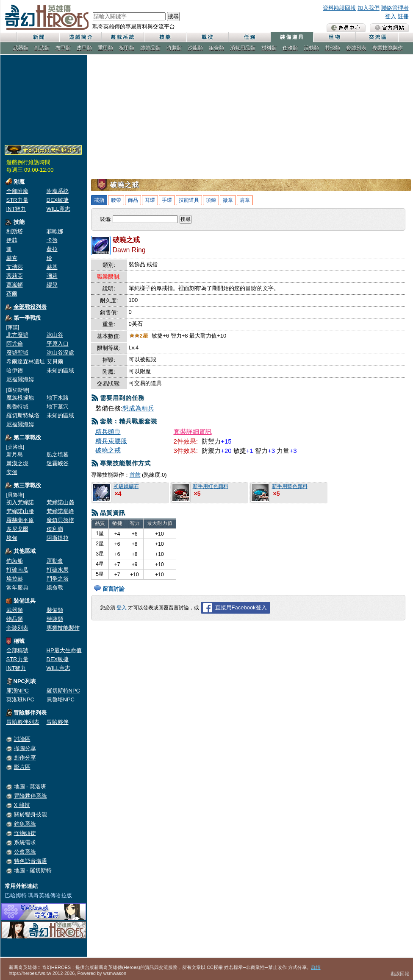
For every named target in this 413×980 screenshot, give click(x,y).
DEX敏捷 (58, 200)
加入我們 (369, 8)
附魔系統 (58, 191)
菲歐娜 (55, 231)
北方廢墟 (17, 335)
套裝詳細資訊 (193, 431)
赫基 (52, 267)
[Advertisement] (44, 98)
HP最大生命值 (64, 650)
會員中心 (346, 28)
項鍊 (211, 200)
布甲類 (63, 48)
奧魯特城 (17, 406)
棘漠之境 (17, 463)
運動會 (55, 561)
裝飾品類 (150, 48)
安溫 (12, 472)
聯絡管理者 (395, 8)
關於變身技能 (30, 814)
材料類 (269, 48)
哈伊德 (15, 370)
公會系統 (25, 852)
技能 (165, 37)
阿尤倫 (15, 344)
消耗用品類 (243, 48)
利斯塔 (15, 231)
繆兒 (52, 285)
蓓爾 (12, 294)
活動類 (311, 48)
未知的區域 (60, 370)
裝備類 (55, 610)
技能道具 (189, 200)
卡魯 (52, 240)
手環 (167, 200)
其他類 (333, 48)
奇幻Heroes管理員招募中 (43, 150)
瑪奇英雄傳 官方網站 (389, 28)
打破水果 (58, 570)
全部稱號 (17, 650)
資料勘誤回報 (339, 8)
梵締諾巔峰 (60, 511)
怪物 (334, 37)
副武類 (42, 48)
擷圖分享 (25, 748)
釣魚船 (15, 561)
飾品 (133, 200)
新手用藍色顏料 (290, 486)
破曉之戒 (108, 450)
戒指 (99, 200)
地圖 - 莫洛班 (30, 786)
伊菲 (12, 240)
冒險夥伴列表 (23, 722)
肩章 (245, 200)
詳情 (316, 967)
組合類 (216, 48)
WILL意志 (58, 209)
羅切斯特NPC (63, 691)
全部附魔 (17, 191)
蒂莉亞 (15, 276)
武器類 (21, 48)
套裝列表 (356, 48)
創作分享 (25, 758)
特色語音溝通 (30, 861)
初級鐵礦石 (126, 486)
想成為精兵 (138, 408)
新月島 (15, 454)
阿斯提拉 (58, 538)
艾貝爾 (55, 362)
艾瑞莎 (15, 267)
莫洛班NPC (20, 699)
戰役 (207, 37)
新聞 (38, 37)
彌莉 (52, 276)
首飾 (135, 475)
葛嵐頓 (15, 285)
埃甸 (12, 538)
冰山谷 (55, 335)
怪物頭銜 (25, 833)
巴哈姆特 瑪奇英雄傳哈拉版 (39, 895)
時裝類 (174, 48)
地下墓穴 (58, 406)
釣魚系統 (25, 824)
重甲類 (105, 48)
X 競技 (22, 805)
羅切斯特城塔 (23, 415)
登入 (391, 16)
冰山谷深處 (60, 353)
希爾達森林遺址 (26, 362)
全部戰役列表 (30, 307)
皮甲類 (84, 48)
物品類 (15, 619)
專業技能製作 (388, 48)
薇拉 (52, 249)
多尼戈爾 (17, 529)
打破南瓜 (17, 570)
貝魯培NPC (61, 699)
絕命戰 (55, 588)
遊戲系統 (122, 37)
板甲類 (127, 48)
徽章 (228, 200)
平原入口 (58, 344)
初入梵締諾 (20, 502)
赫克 (12, 258)
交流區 (377, 37)
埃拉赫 (15, 579)
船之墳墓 (58, 454)
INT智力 (16, 209)
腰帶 (116, 200)
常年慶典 (17, 588)
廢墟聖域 (17, 353)
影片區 (22, 767)
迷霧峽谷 (58, 463)
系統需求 (25, 842)
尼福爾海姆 (20, 379)
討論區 (22, 739)
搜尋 (173, 16)
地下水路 (58, 398)
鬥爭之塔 (58, 579)
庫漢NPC (18, 691)
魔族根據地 (20, 398)
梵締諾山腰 (20, 511)
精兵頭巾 (108, 431)
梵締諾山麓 (60, 502)
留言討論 (114, 589)
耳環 (150, 200)
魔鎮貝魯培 (60, 520)
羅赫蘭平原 (20, 520)
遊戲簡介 (80, 37)
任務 (249, 37)
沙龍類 (195, 48)
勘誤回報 (400, 974)
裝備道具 (292, 37)
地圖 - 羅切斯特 (33, 870)
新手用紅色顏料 (211, 486)
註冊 (403, 16)
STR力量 (17, 200)
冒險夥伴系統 (30, 796)
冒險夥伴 (58, 722)
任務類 (290, 48)
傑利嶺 (55, 529)
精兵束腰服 (111, 441)
